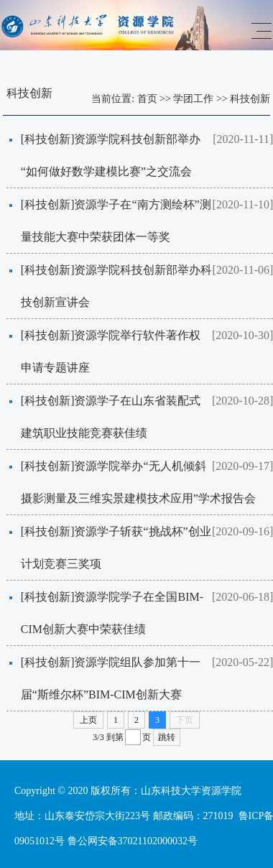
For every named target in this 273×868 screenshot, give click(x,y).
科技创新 (250, 99)
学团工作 (193, 99)
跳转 (167, 737)
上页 (88, 720)
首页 (147, 99)
